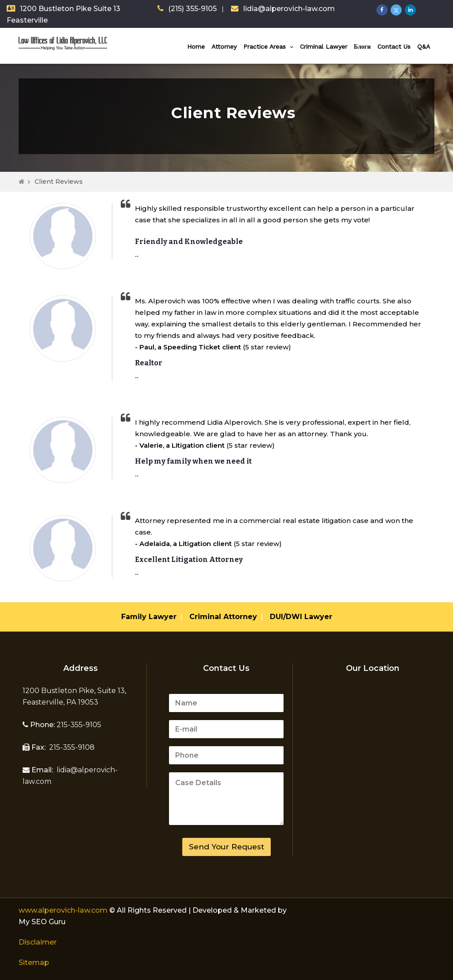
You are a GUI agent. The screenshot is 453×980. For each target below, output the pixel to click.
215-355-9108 (71, 747)
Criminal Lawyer (324, 46)
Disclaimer (38, 942)
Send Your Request (226, 847)
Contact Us (394, 46)
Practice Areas (265, 46)
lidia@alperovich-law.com (289, 9)
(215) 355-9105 (192, 9)
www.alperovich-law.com (64, 910)
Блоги (362, 46)
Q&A (424, 46)
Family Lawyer (149, 617)
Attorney (224, 46)
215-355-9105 (78, 725)
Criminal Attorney (223, 617)
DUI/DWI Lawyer (301, 617)
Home (196, 46)
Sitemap (34, 963)
